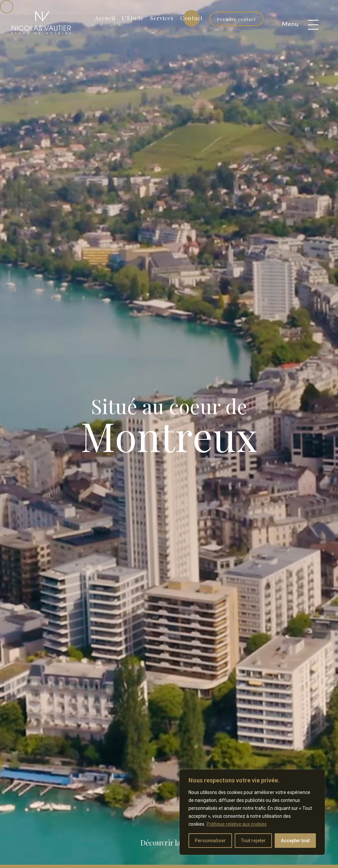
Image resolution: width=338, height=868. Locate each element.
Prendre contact (236, 19)
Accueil (105, 18)
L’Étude (133, 18)
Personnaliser (210, 841)
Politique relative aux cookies (237, 824)
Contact (191, 18)
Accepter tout (295, 841)
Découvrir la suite (169, 843)
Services (162, 18)
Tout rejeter (253, 841)
